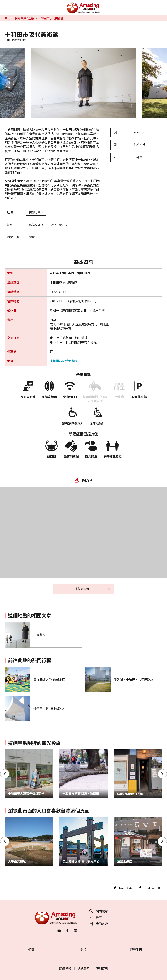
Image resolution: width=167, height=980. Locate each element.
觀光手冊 (136, 949)
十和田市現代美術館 (63, 361)
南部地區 (37, 212)
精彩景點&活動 (24, 18)
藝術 (34, 237)
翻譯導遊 (65, 968)
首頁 (8, 18)
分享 (128, 157)
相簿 (31, 949)
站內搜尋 (99, 911)
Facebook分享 (149, 888)
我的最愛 (99, 924)
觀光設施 (37, 225)
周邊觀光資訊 (91, 589)
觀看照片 (130, 145)
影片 (83, 949)
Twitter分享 (123, 888)
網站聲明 (83, 968)
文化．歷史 (59, 225)
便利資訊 (102, 968)
